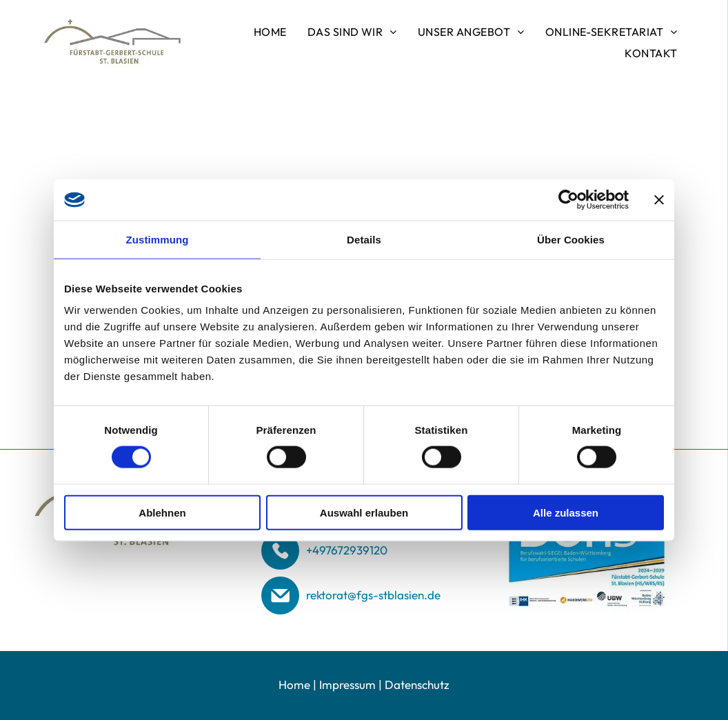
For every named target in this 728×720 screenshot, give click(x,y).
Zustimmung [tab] (158, 239)
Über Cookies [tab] (571, 239)
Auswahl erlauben (364, 512)
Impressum (347, 684)
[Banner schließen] (659, 199)
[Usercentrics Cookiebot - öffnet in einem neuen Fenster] (568, 199)
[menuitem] (270, 32)
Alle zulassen (566, 512)
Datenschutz (417, 684)
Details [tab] (364, 239)
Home (294, 684)
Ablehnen (162, 512)
